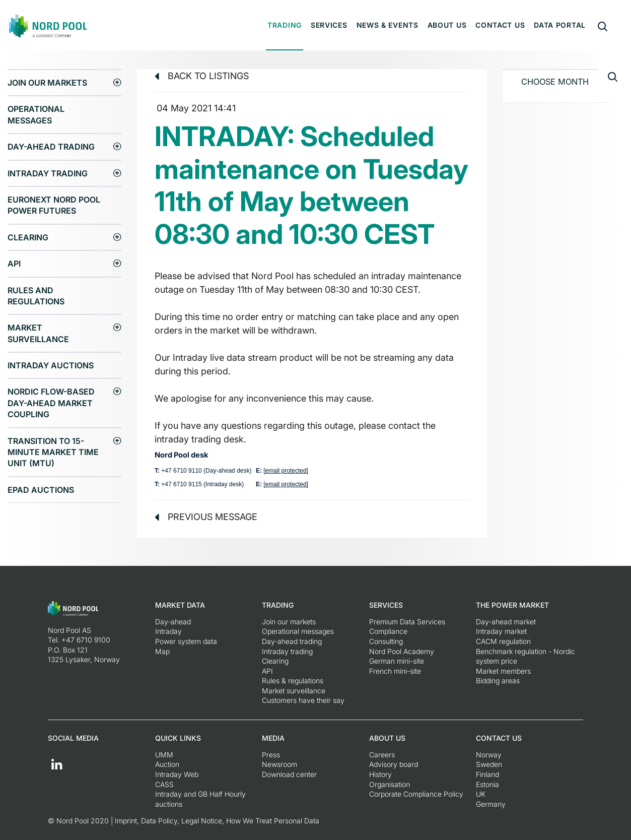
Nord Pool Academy (402, 651)
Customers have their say (303, 700)
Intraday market (501, 631)
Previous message (206, 517)
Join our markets (47, 83)
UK (481, 794)
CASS (164, 784)
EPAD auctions (41, 490)
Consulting (386, 641)
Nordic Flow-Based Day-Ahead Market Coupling (51, 403)
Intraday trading (48, 173)
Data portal (560, 25)
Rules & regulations (293, 681)
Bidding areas (498, 681)
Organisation (390, 784)
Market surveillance (38, 333)
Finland (487, 774)
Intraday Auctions (51, 365)
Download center (289, 774)
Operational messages (36, 114)
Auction (167, 764)
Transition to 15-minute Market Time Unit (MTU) (53, 452)
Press (271, 755)
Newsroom (279, 764)
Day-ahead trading (51, 147)
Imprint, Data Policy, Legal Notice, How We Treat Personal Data (217, 821)
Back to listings (202, 76)
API (14, 264)
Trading (285, 25)
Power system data (186, 641)
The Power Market (512, 605)
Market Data (180, 605)
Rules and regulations (36, 296)
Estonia (487, 784)
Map (162, 651)
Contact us (500, 25)
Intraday (168, 631)
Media (273, 738)
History (380, 774)
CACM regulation (503, 641)
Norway (489, 755)
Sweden (489, 764)
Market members (503, 671)
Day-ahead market (506, 622)
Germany (491, 804)
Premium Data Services (407, 622)
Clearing (28, 237)
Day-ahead (173, 622)
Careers (382, 755)
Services (329, 25)
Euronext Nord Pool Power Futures (54, 205)
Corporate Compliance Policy (416, 794)
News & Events (388, 25)
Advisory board (394, 764)
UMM (164, 755)
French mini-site (395, 671)
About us (447, 25)
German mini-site (397, 661)
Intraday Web (177, 774)
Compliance (388, 631)
